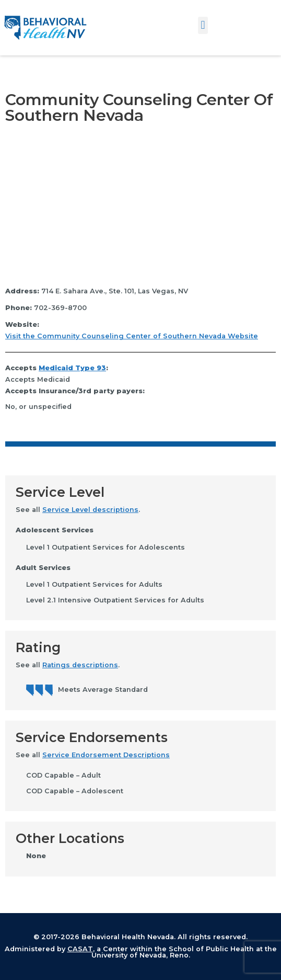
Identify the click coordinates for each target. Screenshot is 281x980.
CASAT (80, 949)
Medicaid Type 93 (72, 368)
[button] (203, 25)
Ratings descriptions (80, 665)
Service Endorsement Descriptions (106, 755)
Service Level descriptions (90, 510)
